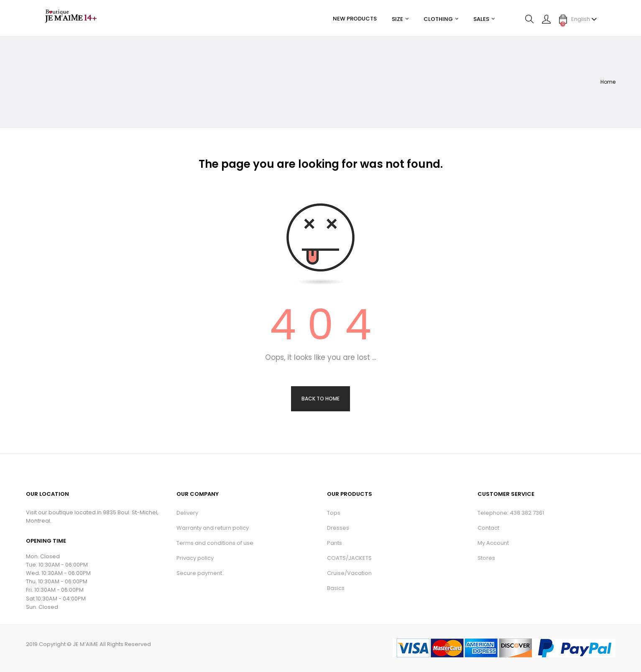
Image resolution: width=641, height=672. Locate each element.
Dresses (338, 528)
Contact (488, 528)
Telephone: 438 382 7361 (511, 513)
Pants (335, 543)
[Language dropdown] (584, 19)
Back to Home (320, 399)
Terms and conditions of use (215, 543)
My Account (493, 543)
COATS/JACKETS (349, 558)
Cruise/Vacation (349, 573)
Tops (334, 513)
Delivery (187, 513)
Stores (486, 558)
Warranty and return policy (213, 528)
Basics (336, 588)
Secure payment (199, 573)
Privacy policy (195, 558)
